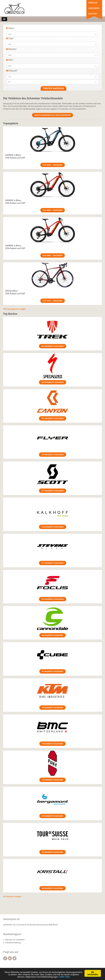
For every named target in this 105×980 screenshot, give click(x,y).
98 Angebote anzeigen (52, 635)
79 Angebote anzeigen (52, 708)
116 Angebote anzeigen (53, 527)
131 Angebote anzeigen (53, 418)
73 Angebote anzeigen (52, 780)
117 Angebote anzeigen (53, 491)
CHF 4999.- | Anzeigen (53, 210)
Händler (93, 3)
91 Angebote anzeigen (52, 671)
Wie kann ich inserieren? (15, 940)
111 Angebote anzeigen (53, 563)
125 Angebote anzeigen (53, 455)
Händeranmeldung (13, 942)
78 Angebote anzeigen (52, 744)
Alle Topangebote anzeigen (14, 309)
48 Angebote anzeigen (52, 888)
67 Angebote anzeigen (52, 816)
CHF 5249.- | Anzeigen (53, 165)
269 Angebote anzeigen (53, 382)
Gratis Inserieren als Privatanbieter (52, 115)
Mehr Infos (65, 977)
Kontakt (93, 14)
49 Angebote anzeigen (52, 852)
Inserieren (94, 8)
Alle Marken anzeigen (12, 896)
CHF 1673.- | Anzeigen (53, 301)
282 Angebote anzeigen (53, 346)
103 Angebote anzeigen (53, 599)
